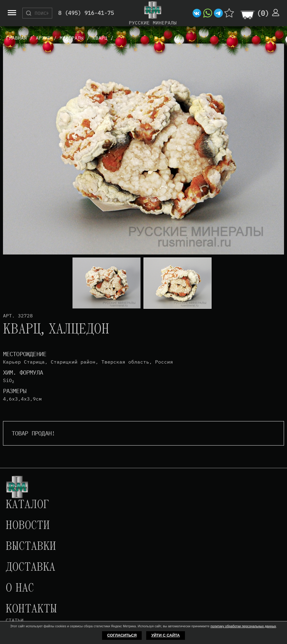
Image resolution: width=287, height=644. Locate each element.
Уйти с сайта (166, 635)
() (263, 13)
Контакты (31, 609)
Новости (28, 526)
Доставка (30, 568)
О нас (20, 589)
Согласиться (122, 635)
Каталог (27, 505)
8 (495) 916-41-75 (86, 13)
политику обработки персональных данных (243, 626)
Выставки (31, 547)
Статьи (15, 620)
